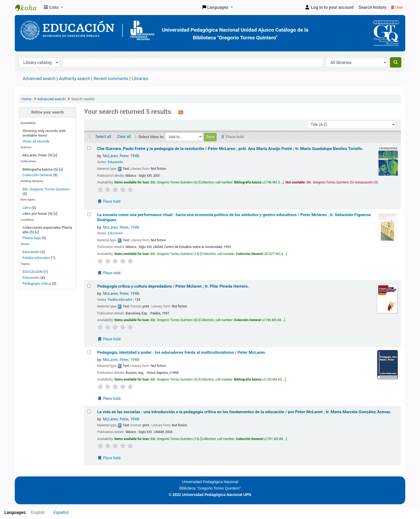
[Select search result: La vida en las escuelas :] (89, 411)
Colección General (38, 175)
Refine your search (48, 112)
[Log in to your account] (329, 7)
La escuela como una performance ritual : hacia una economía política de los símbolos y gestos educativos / (234, 217)
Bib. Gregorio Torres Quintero (46, 189)
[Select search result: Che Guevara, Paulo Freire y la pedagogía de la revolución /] (89, 148)
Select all (103, 137)
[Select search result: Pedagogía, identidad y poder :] (89, 352)
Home (27, 99)
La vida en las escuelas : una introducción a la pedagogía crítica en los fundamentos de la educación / (244, 412)
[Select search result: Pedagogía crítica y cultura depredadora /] (89, 286)
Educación (31, 252)
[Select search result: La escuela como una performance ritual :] (89, 214)
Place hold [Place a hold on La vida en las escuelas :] (109, 458)
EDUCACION (33, 272)
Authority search (74, 79)
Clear (397, 7)
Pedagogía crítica (37, 283)
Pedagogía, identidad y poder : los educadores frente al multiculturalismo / (182, 352)
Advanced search (39, 79)
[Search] (396, 62)
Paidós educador (36, 258)
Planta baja (32, 238)
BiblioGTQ (28, 7)
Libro (27, 208)
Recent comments (111, 79)
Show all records (36, 141)
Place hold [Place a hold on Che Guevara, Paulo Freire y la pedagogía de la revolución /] (109, 201)
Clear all (124, 137)
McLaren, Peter (121, 156)
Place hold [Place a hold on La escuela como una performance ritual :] (109, 273)
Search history (373, 7)
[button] (53, 7)
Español (61, 512)
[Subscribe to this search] (181, 112)
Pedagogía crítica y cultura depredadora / (173, 286)
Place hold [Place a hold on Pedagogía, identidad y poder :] (109, 398)
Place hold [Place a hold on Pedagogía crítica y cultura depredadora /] (109, 339)
